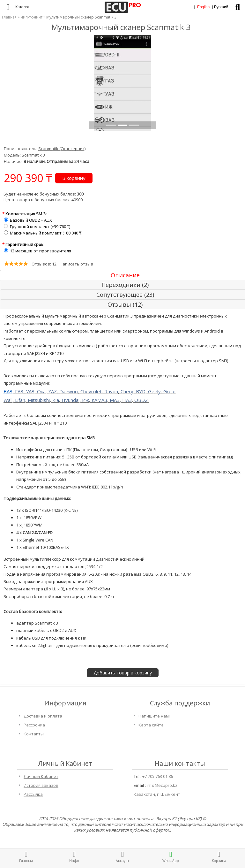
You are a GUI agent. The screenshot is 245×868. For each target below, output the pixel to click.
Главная (9, 17)
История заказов (41, 785)
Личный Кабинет (41, 776)
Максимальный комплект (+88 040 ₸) (46, 233)
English (203, 7)
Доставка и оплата (43, 716)
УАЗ (30, 391)
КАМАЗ (99, 400)
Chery (127, 391)
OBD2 (141, 400)
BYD (141, 391)
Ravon (111, 391)
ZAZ (52, 391)
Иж (85, 400)
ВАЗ (8, 391)
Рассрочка (34, 725)
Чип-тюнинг (31, 17)
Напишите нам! (154, 716)
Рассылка (33, 794)
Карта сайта (151, 725)
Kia (56, 400)
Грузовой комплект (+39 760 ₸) (40, 227)
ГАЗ (19, 391)
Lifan (20, 400)
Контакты (34, 734)
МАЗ (115, 400)
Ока (41, 391)
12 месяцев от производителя (41, 251)
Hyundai (71, 400)
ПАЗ (127, 400)
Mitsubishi (39, 400)
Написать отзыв (76, 264)
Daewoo (69, 391)
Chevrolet (91, 391)
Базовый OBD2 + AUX (31, 220)
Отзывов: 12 (44, 264)
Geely (154, 391)
